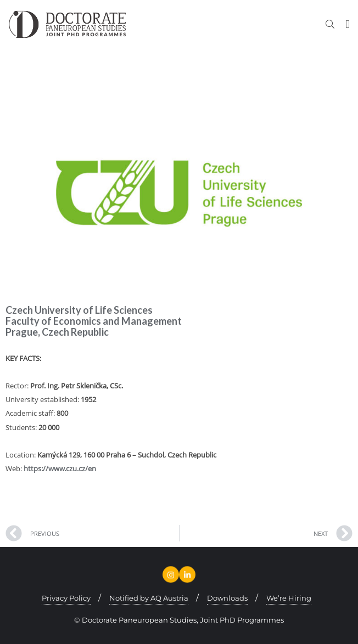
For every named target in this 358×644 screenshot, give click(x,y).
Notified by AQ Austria (149, 598)
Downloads (227, 598)
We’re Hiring (289, 598)
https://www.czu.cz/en (60, 468)
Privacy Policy (66, 598)
